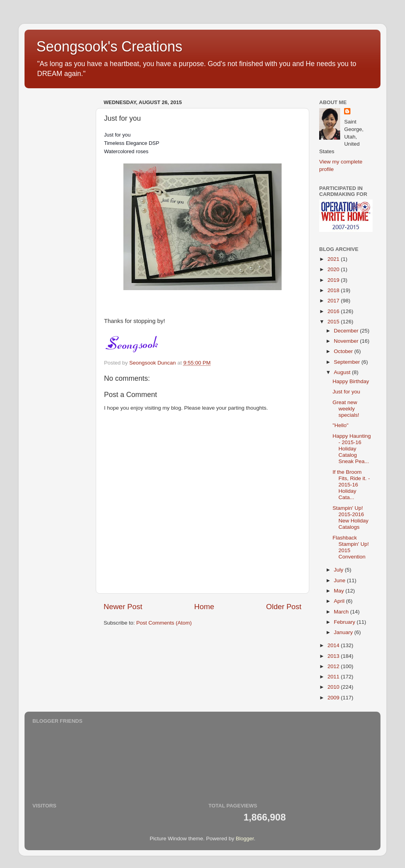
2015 (334, 322)
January (344, 632)
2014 (334, 645)
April (340, 601)
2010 (334, 687)
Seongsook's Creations (109, 47)
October (344, 351)
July (339, 570)
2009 (334, 698)
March (342, 612)
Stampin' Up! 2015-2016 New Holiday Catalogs (351, 518)
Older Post (284, 607)
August (343, 372)
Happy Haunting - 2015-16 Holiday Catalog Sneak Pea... (352, 449)
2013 (334, 656)
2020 (334, 269)
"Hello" (341, 425)
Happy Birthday (351, 381)
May (340, 591)
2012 (334, 666)
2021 (334, 259)
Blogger (245, 839)
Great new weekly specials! (346, 409)
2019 (334, 280)
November (347, 341)
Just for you (346, 392)
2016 (334, 311)
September (348, 362)
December (347, 331)
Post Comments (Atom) (164, 623)
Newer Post (123, 607)
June (340, 580)
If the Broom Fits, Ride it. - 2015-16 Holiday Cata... (351, 485)
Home (204, 607)
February (345, 622)
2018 (334, 290)
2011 (334, 677)
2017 (334, 301)
